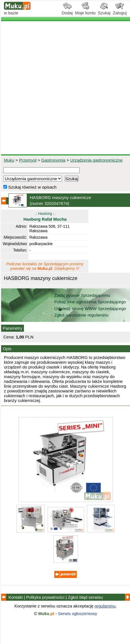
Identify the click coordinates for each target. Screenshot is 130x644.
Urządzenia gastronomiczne (97, 160)
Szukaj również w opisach (30, 187)
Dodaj (67, 11)
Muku (9, 160)
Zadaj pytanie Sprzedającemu (81, 295)
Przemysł (28, 160)
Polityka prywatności (45, 597)
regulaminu (105, 606)
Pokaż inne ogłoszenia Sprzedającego (89, 302)
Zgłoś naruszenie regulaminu (79, 315)
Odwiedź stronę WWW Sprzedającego (89, 309)
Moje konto (85, 11)
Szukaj (104, 11)
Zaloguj (120, 11)
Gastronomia (53, 160)
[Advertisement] (65, 88)
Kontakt (16, 597)
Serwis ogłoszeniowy (78, 614)
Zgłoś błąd (85, 597)
